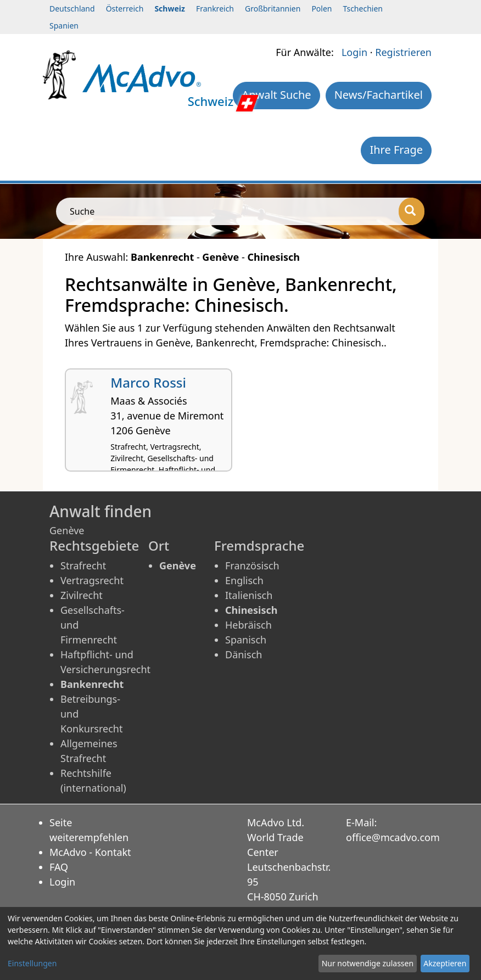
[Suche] (412, 211)
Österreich (125, 9)
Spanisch (246, 640)
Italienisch (249, 595)
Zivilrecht (82, 595)
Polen (321, 9)
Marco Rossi (148, 382)
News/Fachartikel (379, 95)
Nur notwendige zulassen (368, 963)
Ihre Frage (396, 150)
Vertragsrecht (92, 580)
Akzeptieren (445, 963)
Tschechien (363, 9)
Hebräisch (248, 625)
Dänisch (244, 654)
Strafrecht (83, 565)
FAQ (59, 867)
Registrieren (403, 52)
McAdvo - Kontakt (90, 852)
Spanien (64, 26)
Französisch (252, 565)
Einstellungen (32, 963)
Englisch (244, 580)
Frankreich (215, 9)
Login (354, 52)
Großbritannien (273, 9)
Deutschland (72, 9)
